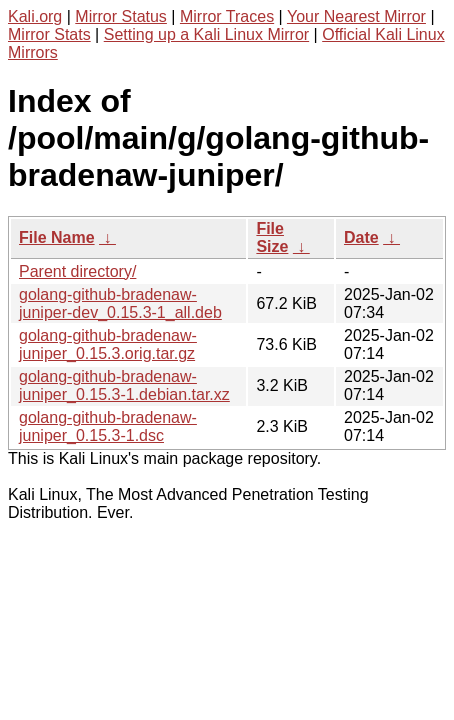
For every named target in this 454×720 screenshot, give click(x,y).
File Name (57, 237)
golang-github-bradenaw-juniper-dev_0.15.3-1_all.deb (120, 303)
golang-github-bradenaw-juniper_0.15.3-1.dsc (108, 426)
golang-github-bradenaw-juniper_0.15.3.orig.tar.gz (108, 344)
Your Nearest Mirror (356, 16)
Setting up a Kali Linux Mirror (206, 34)
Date (361, 237)
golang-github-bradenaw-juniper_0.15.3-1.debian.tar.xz (124, 385)
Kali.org (35, 16)
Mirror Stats (49, 34)
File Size (272, 237)
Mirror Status (121, 16)
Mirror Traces (227, 16)
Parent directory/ (77, 271)
